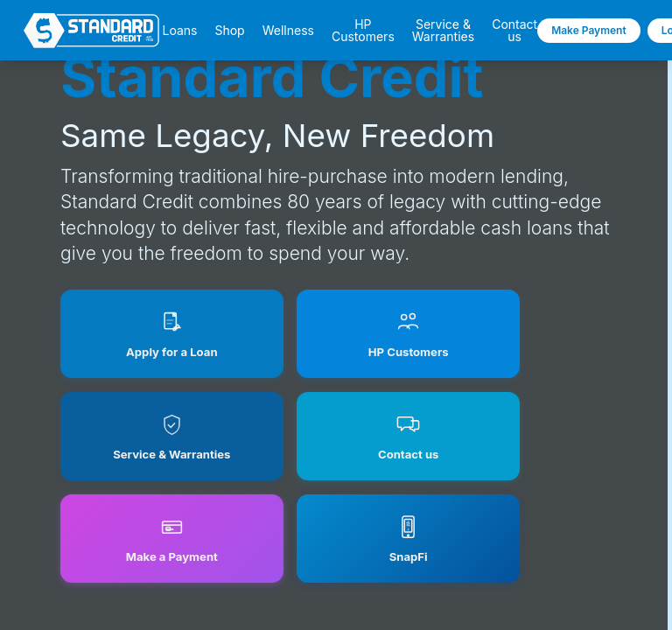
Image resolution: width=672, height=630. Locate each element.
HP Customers (363, 31)
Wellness (288, 31)
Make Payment (589, 30)
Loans (179, 31)
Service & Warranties (443, 31)
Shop (229, 31)
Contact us (514, 31)
